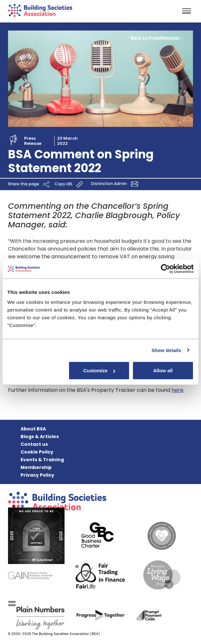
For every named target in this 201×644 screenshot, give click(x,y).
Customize (99, 371)
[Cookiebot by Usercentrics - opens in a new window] (166, 269)
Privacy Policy (37, 475)
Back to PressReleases (155, 38)
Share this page (30, 184)
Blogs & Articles (40, 437)
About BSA (33, 429)
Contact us (34, 444)
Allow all (163, 371)
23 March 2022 (67, 141)
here (177, 390)
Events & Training (42, 460)
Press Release (33, 141)
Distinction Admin (116, 184)
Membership (36, 467)
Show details (166, 350)
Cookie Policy (37, 452)
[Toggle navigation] (187, 11)
